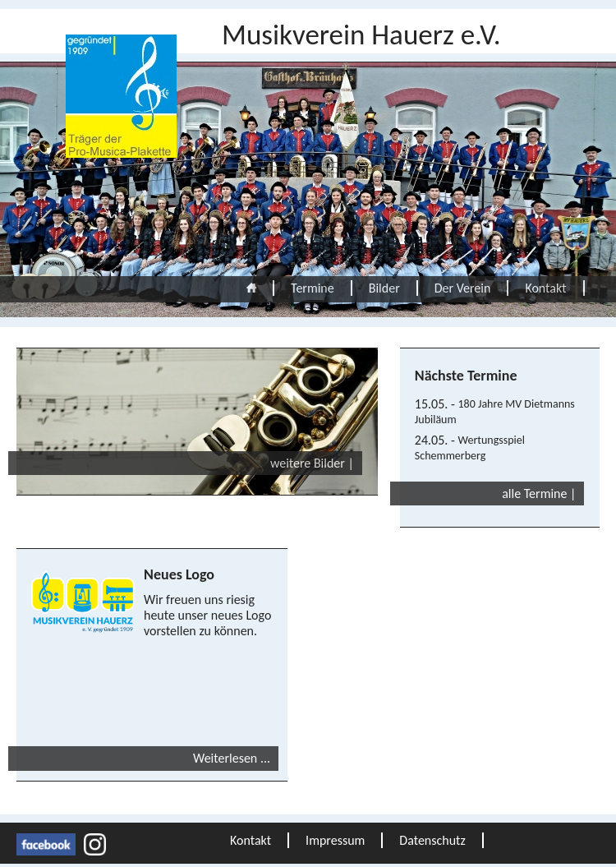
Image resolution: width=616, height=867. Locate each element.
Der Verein (463, 288)
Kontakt (545, 288)
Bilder (384, 288)
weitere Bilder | (312, 463)
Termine (313, 288)
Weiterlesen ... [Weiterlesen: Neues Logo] (232, 758)
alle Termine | (539, 493)
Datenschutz (432, 840)
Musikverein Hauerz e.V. (361, 35)
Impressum (335, 840)
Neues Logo (179, 574)
